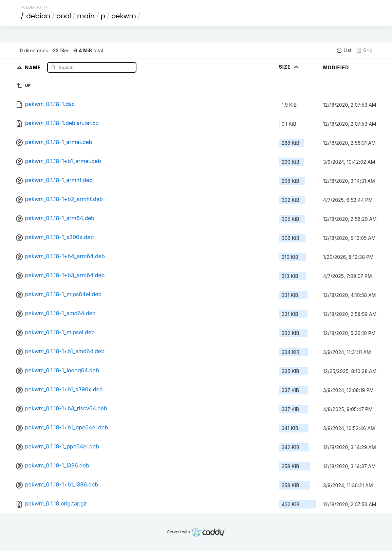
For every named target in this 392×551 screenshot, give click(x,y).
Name (34, 67)
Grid (364, 50)
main (86, 16)
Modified (336, 67)
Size (290, 67)
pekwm (124, 16)
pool (64, 16)
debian (38, 16)
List (344, 50)
